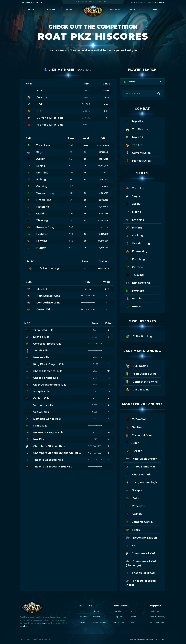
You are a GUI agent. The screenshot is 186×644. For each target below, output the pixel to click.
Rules (133, 617)
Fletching (135, 259)
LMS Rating (137, 366)
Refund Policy (160, 639)
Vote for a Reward (100, 622)
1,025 (95, 439)
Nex (131, 545)
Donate (71, 10)
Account (97, 617)
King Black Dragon (142, 459)
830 (71, 166)
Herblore (135, 291)
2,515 (95, 385)
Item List (118, 611)
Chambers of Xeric (141, 553)
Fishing (134, 227)
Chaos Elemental (140, 466)
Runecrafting (138, 283)
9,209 (95, 405)
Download (135, 10)
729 (71, 234)
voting (42, 623)
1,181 (71, 159)
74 (71, 200)
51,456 (88, 289)
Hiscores (115, 10)
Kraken (134, 451)
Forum (51, 10)
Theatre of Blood (140, 573)
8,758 (95, 412)
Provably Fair (119, 622)
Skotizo (134, 427)
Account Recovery (157, 617)
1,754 (71, 173)
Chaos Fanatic (139, 474)
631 (71, 207)
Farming (135, 298)
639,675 (86, 118)
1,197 (71, 179)
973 (71, 248)
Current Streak (139, 153)
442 (71, 214)
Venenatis (136, 506)
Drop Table (119, 617)
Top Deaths (137, 129)
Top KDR (135, 137)
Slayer (133, 196)
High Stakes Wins (141, 374)
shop (25, 626)
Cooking (134, 235)
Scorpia (134, 490)
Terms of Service (136, 639)
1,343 (86, 90)
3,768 (95, 337)
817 (71, 186)
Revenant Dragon (141, 537)
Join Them (159, 2)
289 (86, 97)
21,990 (86, 125)
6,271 (95, 432)
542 (71, 241)
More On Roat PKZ (31, 2)
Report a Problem (157, 622)
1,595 (85, 268)
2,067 (95, 391)
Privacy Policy (148, 639)
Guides (134, 611)
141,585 (86, 104)
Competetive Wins (142, 382)
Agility (133, 204)
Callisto (134, 498)
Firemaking (137, 251)
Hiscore (96, 611)
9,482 (95, 419)
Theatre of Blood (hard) (141, 583)
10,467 (95, 364)
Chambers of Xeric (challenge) (142, 563)
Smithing (135, 220)
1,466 (95, 378)
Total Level (136, 188)
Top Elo (134, 145)
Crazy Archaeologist (142, 482)
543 (71, 145)
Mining (133, 212)
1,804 (71, 152)
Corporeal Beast (140, 435)
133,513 (86, 111)
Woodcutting (138, 243)
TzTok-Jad (136, 419)
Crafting (134, 267)
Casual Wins (138, 389)
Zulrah (133, 443)
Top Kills (134, 121)
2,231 (95, 330)
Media (134, 622)
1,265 (95, 371)
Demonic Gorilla (139, 522)
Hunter (134, 306)
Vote (155, 10)
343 (71, 227)
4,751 (95, 398)
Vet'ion (134, 514)
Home (31, 10)
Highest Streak (139, 161)
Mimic (133, 530)
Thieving (135, 275)
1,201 (71, 193)
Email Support (155, 611)
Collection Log (139, 336)
